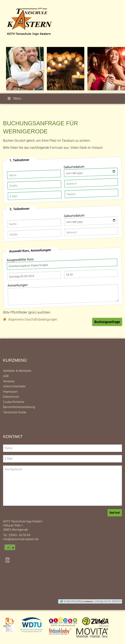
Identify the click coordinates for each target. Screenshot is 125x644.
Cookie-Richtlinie (14, 402)
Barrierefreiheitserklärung (19, 407)
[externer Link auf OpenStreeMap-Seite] (61, 601)
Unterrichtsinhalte (14, 386)
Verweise (9, 381)
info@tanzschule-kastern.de (21, 539)
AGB (6, 376)
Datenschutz (11, 397)
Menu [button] (14, 98)
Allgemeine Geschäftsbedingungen (33, 319)
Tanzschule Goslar (15, 412)
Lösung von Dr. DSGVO (108, 601)
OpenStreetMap (74, 601)
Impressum (10, 392)
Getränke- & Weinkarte (17, 371)
